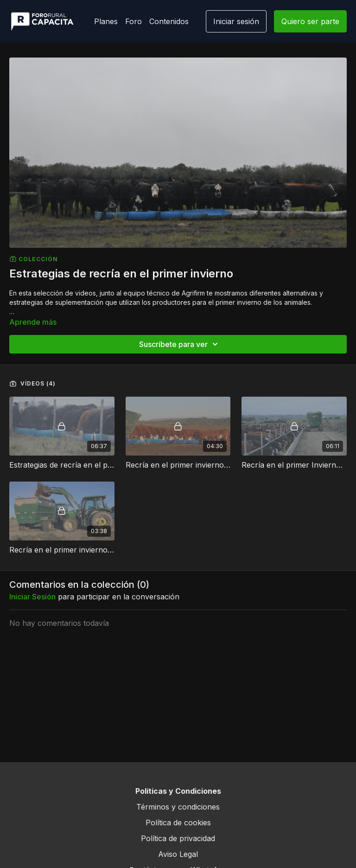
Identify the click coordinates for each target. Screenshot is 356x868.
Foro (133, 21)
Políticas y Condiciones (178, 791)
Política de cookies (178, 823)
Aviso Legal (178, 854)
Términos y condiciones (178, 807)
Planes (106, 21)
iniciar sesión (32, 597)
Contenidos (169, 21)
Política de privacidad (178, 838)
